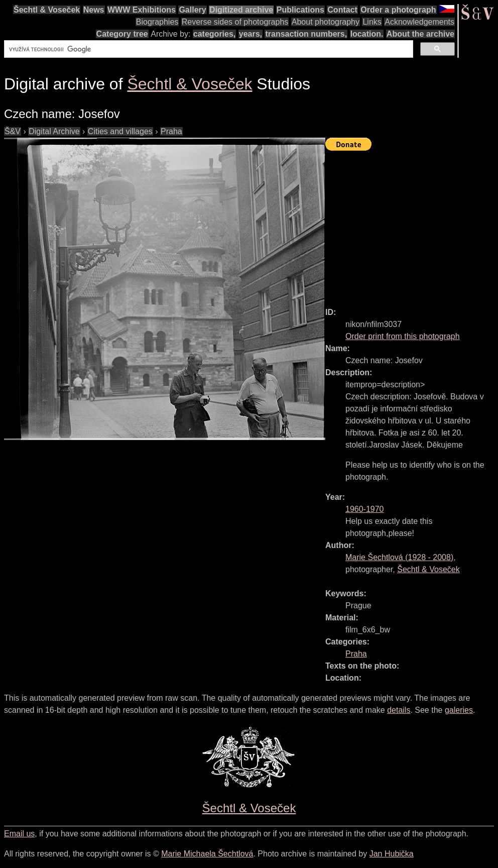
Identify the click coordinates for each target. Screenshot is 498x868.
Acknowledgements (419, 22)
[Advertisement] (412, 225)
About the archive (420, 34)
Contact (342, 10)
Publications (300, 10)
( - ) (399, 557)
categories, (214, 34)
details (399, 710)
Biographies (157, 22)
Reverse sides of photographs (235, 22)
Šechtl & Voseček (47, 10)
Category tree (122, 34)
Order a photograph (398, 10)
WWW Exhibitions (142, 10)
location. (367, 34)
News (94, 10)
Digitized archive (241, 10)
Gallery (192, 10)
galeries (459, 710)
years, (251, 34)
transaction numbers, (306, 34)
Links (372, 22)
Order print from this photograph (403, 336)
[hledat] (208, 49)
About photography (326, 22)
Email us (19, 834)
